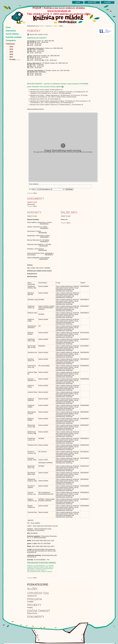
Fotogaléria (11, 40)
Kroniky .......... (15, 59)
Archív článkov (12, 34)
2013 (11, 47)
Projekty (108, 2)
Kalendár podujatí (14, 37)
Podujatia (35, 599)
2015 (11, 52)
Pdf (48, 560)
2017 (11, 57)
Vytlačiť (41, 34)
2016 (11, 54)
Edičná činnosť (39, 611)
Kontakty (34, 212)
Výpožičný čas (38, 593)
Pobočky (34, 31)
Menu (35, 193)
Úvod (78, 2)
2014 (11, 49)
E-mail (46, 34)
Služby (32, 589)
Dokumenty (11, 31)
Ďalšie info (92, 2)
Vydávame (10, 44)
